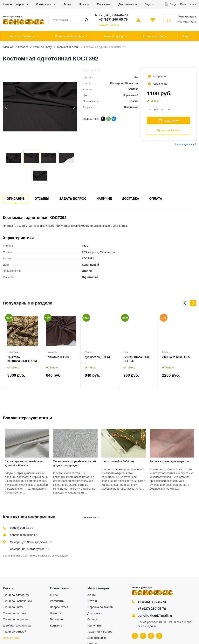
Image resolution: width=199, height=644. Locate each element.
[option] (23, 350)
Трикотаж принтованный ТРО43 (22, 359)
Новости (84, 4)
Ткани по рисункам (16, 619)
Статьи (92, 601)
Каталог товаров (14, 4)
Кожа (165, 352)
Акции (67, 4)
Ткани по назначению (69, 36)
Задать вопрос (73, 199)
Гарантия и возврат (101, 631)
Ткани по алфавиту (21, 36)
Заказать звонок (109, 25)
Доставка (131, 199)
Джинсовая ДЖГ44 (97, 357)
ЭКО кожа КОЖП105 (176, 357)
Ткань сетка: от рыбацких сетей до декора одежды (75, 463)
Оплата (156, 199)
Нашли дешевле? (186, 144)
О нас (54, 595)
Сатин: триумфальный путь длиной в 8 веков (24, 463)
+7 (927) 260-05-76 (152, 609)
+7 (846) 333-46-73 (152, 602)
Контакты (56, 625)
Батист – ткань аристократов (169, 461)
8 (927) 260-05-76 (22, 528)
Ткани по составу (154, 36)
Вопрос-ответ (59, 607)
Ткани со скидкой (14, 631)
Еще (147, 4)
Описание (16, 199)
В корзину (169, 121)
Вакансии (56, 619)
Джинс (88, 352)
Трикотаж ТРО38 (57, 357)
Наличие (104, 199)
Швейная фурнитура (17, 625)
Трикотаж (13, 352)
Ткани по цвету (113, 36)
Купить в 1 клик (168, 130)
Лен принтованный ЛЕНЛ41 (136, 359)
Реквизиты (57, 601)
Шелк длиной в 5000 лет (118, 461)
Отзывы (42, 199)
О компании (44, 4)
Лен (126, 352)
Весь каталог (12, 638)
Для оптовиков (128, 4)
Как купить (104, 4)
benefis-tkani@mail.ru (24, 535)
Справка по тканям (100, 607)
